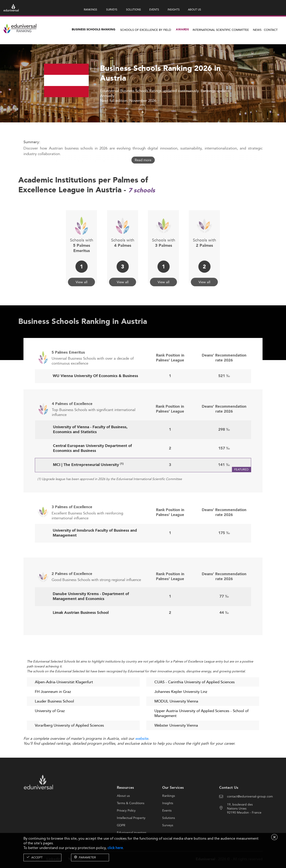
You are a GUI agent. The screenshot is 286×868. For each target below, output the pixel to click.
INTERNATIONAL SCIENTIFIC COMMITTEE (221, 30)
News (257, 30)
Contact (271, 30)
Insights (168, 820)
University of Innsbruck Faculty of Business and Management (95, 550)
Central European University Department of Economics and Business (92, 466)
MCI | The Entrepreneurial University (88, 482)
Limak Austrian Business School (81, 630)
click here (115, 848)
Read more (143, 160)
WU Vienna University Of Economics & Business (95, 393)
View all (81, 271)
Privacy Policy (126, 828)
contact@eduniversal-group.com (250, 813)
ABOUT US (195, 9)
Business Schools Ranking (94, 30)
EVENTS (154, 9)
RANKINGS (90, 9)
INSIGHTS (174, 9)
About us (123, 813)
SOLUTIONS (134, 9)
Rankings (169, 813)
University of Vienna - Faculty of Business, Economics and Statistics (90, 447)
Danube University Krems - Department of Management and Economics (91, 614)
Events (167, 828)
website (142, 739)
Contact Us (229, 805)
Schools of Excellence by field (146, 30)
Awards (182, 30)
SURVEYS (112, 9)
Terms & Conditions (131, 820)
